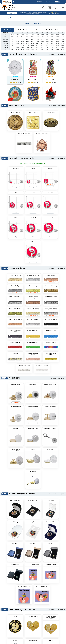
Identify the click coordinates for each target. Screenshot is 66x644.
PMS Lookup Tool (28, 600)
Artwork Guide (27, 615)
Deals (25, 582)
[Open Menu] (63, 7)
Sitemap (26, 609)
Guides (25, 585)
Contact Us (27, 588)
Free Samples (27, 597)
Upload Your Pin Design (14, 478)
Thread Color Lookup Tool (30, 603)
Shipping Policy (49, 582)
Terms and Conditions (51, 579)
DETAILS (62, 2)
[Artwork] (33, 481)
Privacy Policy (48, 574)
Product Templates (29, 594)
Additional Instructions (14, 494)
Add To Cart (33, 550)
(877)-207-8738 (11, 621)
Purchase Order (28, 591)
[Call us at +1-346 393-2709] (56, 8)
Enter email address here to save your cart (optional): (28, 543)
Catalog (26, 606)
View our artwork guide (12, 491)
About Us (26, 574)
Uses (25, 612)
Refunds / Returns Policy (51, 577)
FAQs (25, 579)
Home (4, 18)
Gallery (25, 577)
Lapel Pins (10, 18)
